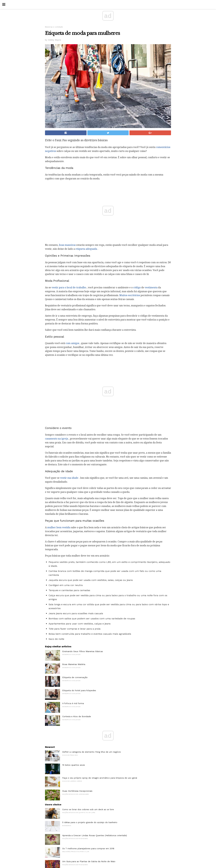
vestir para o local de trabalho (69, 288)
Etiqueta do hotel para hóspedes (79, 690)
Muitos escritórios (130, 295)
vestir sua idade (69, 478)
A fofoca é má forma (73, 703)
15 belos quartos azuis (74, 765)
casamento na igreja (57, 439)
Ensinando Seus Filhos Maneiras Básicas (83, 651)
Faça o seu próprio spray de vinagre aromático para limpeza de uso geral (100, 778)
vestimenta (151, 288)
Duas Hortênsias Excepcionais (77, 791)
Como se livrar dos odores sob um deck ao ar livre (88, 809)
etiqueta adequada (86, 249)
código (137, 288)
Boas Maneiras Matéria (74, 664)
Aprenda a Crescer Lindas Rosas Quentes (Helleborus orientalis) (95, 835)
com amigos (72, 343)
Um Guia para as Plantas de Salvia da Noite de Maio (89, 861)
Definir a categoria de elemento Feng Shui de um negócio (92, 752)
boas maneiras (67, 245)
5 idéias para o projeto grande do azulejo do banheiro (90, 822)
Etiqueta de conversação (75, 677)
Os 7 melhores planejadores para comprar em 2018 (88, 848)
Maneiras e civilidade (54, 27)
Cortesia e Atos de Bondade (77, 716)
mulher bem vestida (59, 527)
